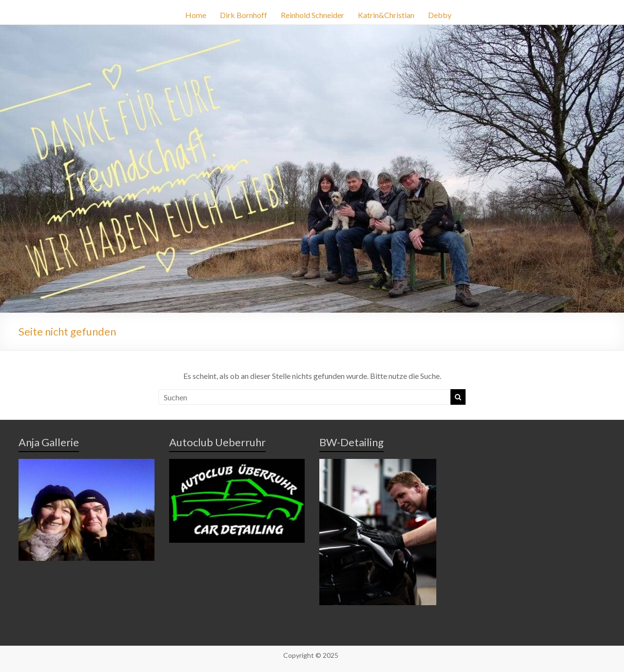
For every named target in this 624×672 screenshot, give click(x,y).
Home (196, 15)
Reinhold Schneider (312, 15)
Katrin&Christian (386, 15)
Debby (440, 15)
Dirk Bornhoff (244, 15)
